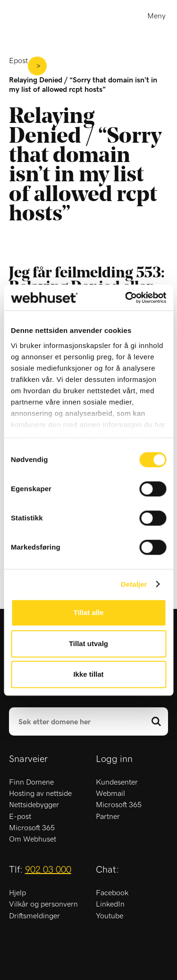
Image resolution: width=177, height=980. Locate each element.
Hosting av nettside (40, 794)
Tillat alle (89, 612)
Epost (18, 61)
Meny (156, 16)
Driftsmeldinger (34, 916)
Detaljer (134, 584)
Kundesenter (117, 782)
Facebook (112, 893)
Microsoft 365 (32, 828)
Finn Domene (31, 782)
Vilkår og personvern (43, 904)
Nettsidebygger (34, 805)
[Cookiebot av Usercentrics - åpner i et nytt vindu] (126, 298)
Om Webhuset (33, 839)
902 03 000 (48, 870)
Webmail (110, 794)
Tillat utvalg (88, 644)
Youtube (110, 916)
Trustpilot (27, 956)
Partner (108, 817)
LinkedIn (110, 904)
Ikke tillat (88, 674)
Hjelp (17, 893)
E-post (20, 817)
